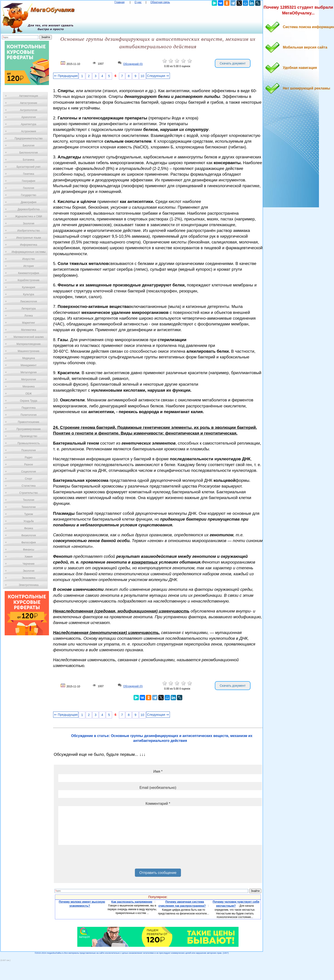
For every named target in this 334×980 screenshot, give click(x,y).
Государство (29, 195)
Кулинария (29, 287)
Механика (29, 387)
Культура (29, 294)
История (29, 266)
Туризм (29, 514)
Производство (29, 436)
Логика (29, 316)
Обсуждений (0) (133, 64)
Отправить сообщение (158, 873)
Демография (29, 202)
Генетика (29, 174)
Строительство (29, 493)
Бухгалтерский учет (29, 167)
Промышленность (29, 443)
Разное (29, 465)
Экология (29, 571)
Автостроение (29, 103)
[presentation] (92, 858)
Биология (29, 146)
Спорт (29, 479)
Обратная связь (160, 2)
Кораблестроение (29, 280)
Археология (29, 117)
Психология (29, 450)
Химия (29, 557)
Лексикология (29, 301)
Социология (29, 472)
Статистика (28, 486)
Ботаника (29, 160)
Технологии (29, 507)
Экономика (28, 578)
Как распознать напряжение (132, 902)
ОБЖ (29, 394)
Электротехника (28, 585)
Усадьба (29, 521)
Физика (29, 528)
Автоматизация (28, 96)
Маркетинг (29, 323)
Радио (29, 457)
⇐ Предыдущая (66, 76)
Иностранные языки (28, 238)
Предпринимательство (29, 138)
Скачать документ (233, 63)
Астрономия (29, 131)
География (29, 181)
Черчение (29, 564)
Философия (29, 542)
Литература (29, 309)
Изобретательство (29, 231)
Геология (29, 188)
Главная (120, 2)
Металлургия (29, 372)
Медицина (28, 358)
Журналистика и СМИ (28, 216)
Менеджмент (29, 365)
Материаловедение (29, 344)
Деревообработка (29, 209)
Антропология (29, 110)
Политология (29, 415)
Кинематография (29, 273)
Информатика (29, 245)
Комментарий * (158, 804)
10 (142, 76)
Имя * (158, 771)
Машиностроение (29, 351)
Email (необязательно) (158, 788)
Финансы (29, 550)
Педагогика (29, 408)
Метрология (29, 379)
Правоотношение (29, 422)
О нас (138, 2)
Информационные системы (28, 252)
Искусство (29, 259)
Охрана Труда (29, 401)
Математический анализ (29, 337)
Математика (29, 330)
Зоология (29, 224)
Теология (28, 500)
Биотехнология (28, 153)
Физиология (29, 535)
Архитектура (29, 124)
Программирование (28, 429)
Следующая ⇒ (158, 76)
